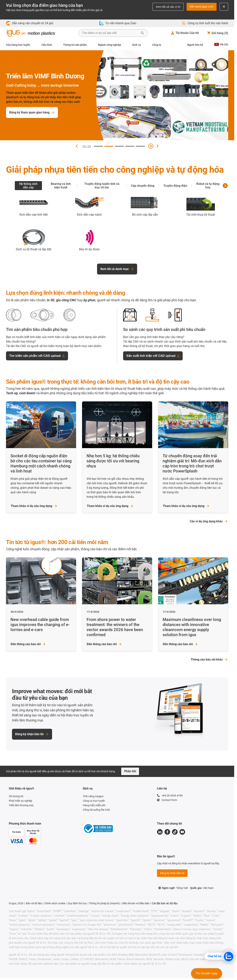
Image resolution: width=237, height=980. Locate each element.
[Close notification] (224, 7)
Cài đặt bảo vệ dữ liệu (165, 903)
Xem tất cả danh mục (117, 269)
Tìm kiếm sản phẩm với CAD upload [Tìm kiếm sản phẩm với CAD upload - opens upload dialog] (37, 356)
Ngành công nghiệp (110, 45)
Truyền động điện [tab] (175, 186)
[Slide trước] (77, 146)
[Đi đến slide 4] (130, 146)
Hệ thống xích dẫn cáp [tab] (28, 186)
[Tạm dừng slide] (151, 146)
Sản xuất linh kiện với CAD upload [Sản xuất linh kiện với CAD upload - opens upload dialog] (153, 356)
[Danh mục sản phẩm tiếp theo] (225, 186)
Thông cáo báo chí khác (209, 660)
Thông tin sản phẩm (75, 45)
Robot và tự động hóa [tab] (208, 186)
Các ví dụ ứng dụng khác (209, 521)
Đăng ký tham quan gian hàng (38, 112)
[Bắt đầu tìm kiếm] (142, 33)
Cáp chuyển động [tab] (143, 186)
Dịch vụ (137, 45)
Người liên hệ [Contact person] (195, 45)
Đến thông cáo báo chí (28, 644)
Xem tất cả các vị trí (168, 7)
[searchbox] (110, 33)
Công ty (157, 45)
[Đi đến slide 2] (109, 146)
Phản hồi (130, 771)
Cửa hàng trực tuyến (18, 45)
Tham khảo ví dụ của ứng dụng (34, 506)
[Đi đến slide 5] (140, 146)
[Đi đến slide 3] (119, 146)
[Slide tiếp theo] (158, 146)
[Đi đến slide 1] (98, 146)
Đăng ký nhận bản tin (32, 734)
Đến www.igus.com (202, 7)
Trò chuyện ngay (207, 973)
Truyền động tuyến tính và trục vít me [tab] (102, 186)
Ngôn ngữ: (173, 888)
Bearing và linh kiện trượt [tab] (61, 186)
